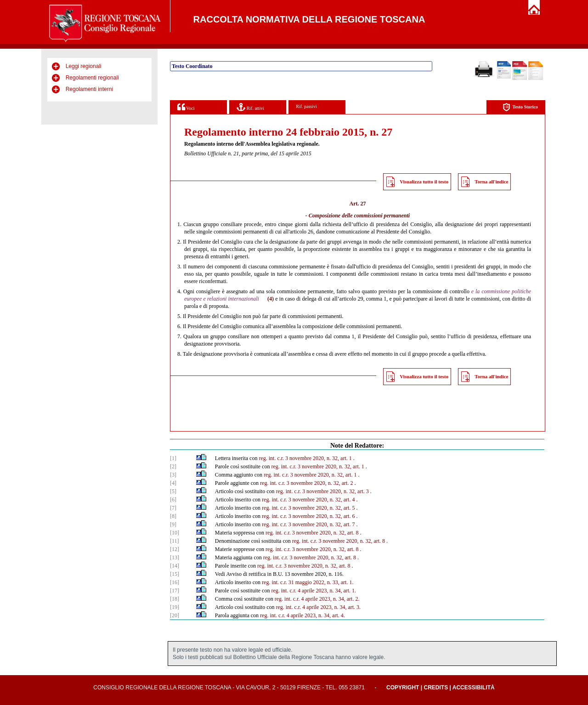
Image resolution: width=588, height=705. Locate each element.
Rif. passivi (306, 106)
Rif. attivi (250, 107)
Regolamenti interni (89, 89)
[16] (175, 582)
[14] (175, 566)
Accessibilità (474, 688)
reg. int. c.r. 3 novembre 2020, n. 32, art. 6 (308, 516)
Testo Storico (520, 107)
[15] (175, 574)
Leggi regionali (84, 66)
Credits (436, 688)
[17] (175, 591)
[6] (173, 500)
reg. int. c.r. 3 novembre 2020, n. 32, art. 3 (322, 491)
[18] (175, 599)
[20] (175, 615)
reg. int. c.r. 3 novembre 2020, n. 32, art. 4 (308, 500)
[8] (173, 516)
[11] (175, 541)
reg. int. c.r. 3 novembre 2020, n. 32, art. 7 (308, 524)
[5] (173, 491)
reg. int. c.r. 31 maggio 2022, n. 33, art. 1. (308, 582)
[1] (173, 458)
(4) (271, 299)
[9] (173, 524)
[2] (173, 466)
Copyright (403, 688)
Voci (186, 107)
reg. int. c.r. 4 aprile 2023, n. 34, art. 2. (317, 599)
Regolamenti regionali (92, 78)
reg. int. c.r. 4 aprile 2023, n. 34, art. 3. (318, 607)
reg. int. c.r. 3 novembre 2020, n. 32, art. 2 (306, 483)
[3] (173, 475)
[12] (175, 549)
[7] (173, 508)
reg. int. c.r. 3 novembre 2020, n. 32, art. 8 (312, 533)
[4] (173, 483)
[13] (175, 557)
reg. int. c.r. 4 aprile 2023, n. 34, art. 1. (314, 591)
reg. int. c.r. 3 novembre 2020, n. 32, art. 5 (308, 508)
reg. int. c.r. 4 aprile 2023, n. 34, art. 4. (302, 615)
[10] (175, 533)
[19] (175, 607)
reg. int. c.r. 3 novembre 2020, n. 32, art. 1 (305, 458)
